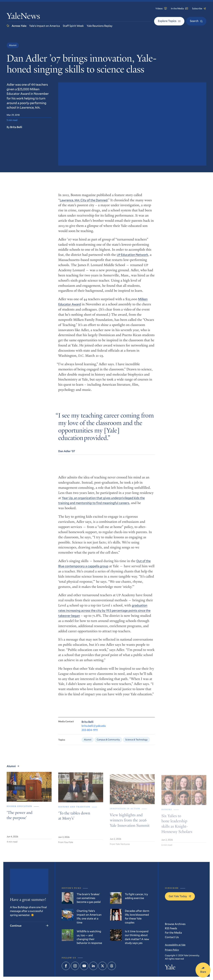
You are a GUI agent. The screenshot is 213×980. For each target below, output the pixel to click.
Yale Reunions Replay (100, 26)
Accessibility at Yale (175, 945)
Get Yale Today (180, 896)
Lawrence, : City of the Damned (84, 203)
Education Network (132, 258)
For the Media (173, 933)
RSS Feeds (171, 928)
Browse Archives (175, 924)
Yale (170, 968)
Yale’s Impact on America (44, 26)
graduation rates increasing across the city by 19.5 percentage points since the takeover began (104, 615)
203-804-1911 (90, 735)
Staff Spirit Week (73, 26)
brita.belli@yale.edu (94, 730)
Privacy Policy (172, 950)
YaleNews (23, 17)
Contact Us (172, 937)
